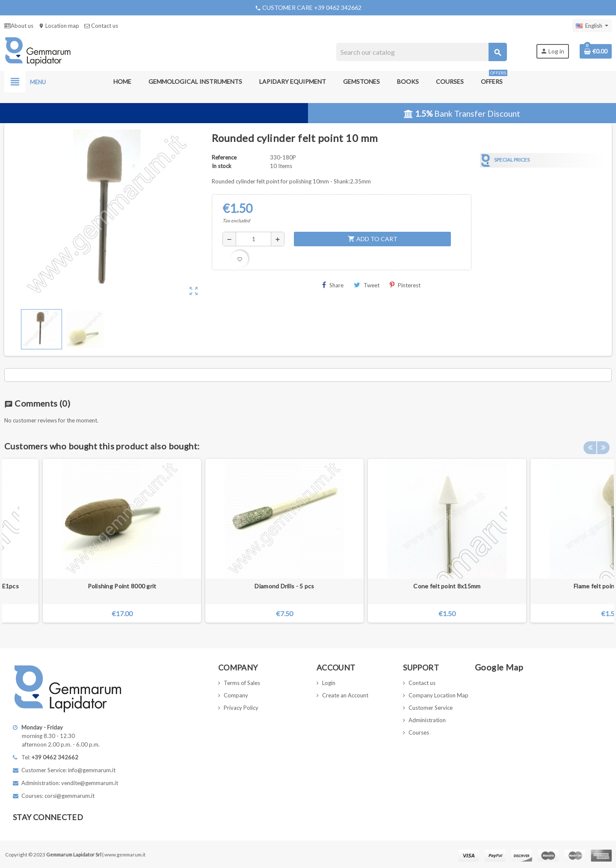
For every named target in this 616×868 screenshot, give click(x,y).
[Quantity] (253, 239)
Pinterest (405, 285)
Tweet (367, 285)
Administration (427, 720)
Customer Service (431, 708)
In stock (222, 166)
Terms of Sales (242, 683)
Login (329, 683)
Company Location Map (438, 695)
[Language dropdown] (592, 26)
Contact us (101, 26)
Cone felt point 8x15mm (447, 586)
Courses (419, 732)
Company (236, 695)
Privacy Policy (241, 708)
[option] (447, 541)
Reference (224, 157)
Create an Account (345, 695)
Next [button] (603, 444)
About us (19, 26)
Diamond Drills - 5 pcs (284, 586)
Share (333, 285)
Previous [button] (590, 444)
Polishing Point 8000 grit (122, 586)
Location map (59, 26)
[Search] (421, 52)
